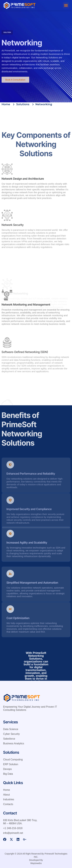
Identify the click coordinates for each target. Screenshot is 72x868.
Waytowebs (36, 863)
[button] (66, 5)
